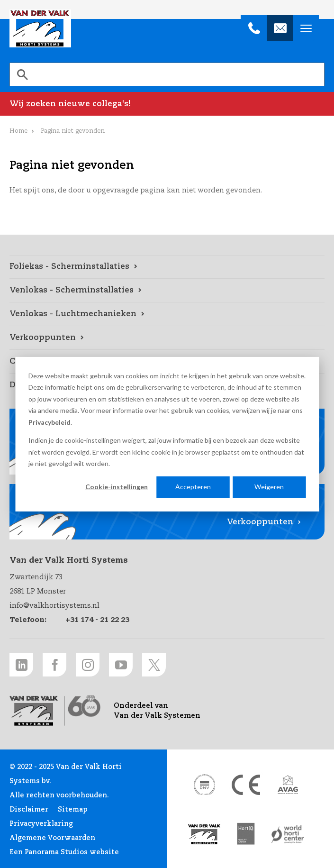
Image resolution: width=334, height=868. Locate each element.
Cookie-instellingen (117, 487)
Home (18, 131)
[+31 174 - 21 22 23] (254, 28)
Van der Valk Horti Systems (40, 28)
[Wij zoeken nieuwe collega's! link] (167, 104)
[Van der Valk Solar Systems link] (204, 835)
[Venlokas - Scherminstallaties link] (167, 291)
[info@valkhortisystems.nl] (280, 28)
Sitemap (73, 810)
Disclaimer (29, 810)
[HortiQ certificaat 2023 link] (246, 835)
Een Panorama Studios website (64, 852)
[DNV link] (204, 785)
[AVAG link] (288, 785)
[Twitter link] (154, 665)
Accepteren (193, 487)
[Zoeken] (22, 74)
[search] (167, 74)
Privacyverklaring (41, 824)
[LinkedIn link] (21, 665)
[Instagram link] (88, 665)
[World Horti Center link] (288, 835)
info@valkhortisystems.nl (54, 606)
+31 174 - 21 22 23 (97, 620)
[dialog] (167, 434)
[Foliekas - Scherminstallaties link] (167, 267)
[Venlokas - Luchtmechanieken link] (167, 314)
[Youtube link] (121, 665)
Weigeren (269, 487)
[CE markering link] (246, 785)
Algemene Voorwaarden (52, 838)
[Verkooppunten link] (167, 338)
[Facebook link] (54, 665)
